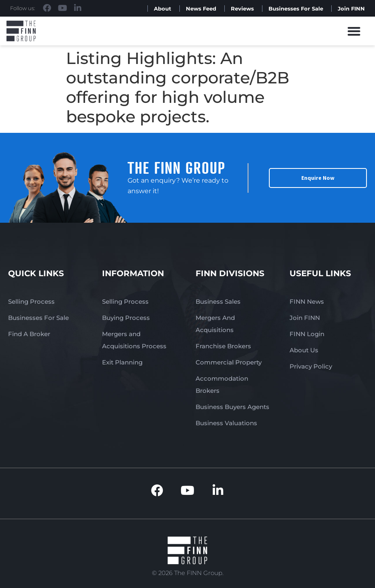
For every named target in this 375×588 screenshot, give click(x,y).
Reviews (242, 9)
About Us (304, 350)
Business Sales (218, 301)
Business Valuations (226, 423)
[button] (354, 31)
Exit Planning (122, 362)
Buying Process (126, 318)
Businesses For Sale (296, 9)
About (163, 9)
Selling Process (31, 301)
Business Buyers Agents (232, 407)
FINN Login (307, 334)
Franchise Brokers (223, 346)
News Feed (201, 9)
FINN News (307, 301)
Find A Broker (29, 334)
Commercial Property (229, 362)
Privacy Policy (311, 366)
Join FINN (351, 9)
